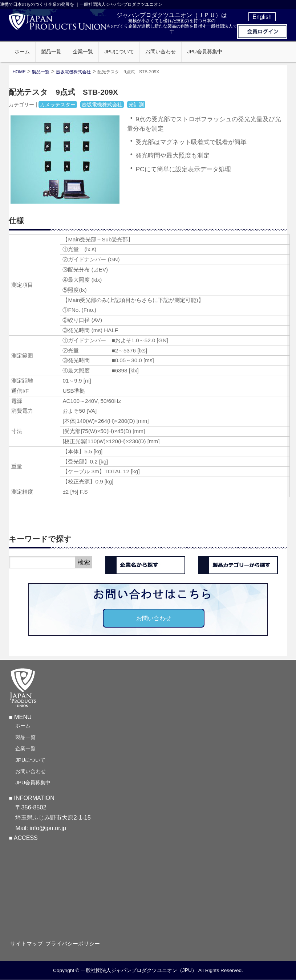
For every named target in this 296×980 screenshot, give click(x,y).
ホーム (23, 725)
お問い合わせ (154, 618)
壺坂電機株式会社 (73, 72)
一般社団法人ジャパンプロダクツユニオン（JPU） (139, 970)
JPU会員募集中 (33, 782)
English (262, 17)
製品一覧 (25, 736)
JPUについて (30, 759)
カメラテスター (58, 105)
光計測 (136, 105)
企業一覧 (25, 748)
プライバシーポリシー (79, 943)
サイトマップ (31, 943)
